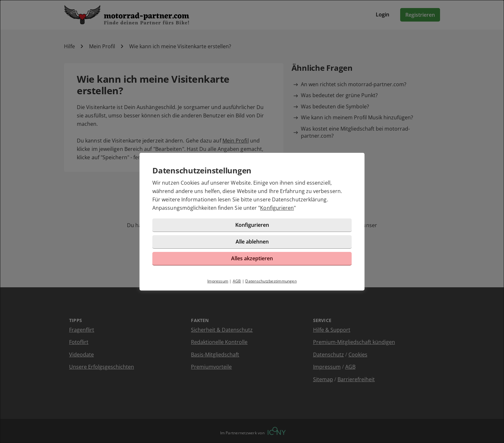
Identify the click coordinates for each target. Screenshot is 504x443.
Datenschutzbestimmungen (271, 281)
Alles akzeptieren (252, 258)
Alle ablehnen (252, 242)
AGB (237, 281)
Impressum (218, 281)
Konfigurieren (277, 208)
